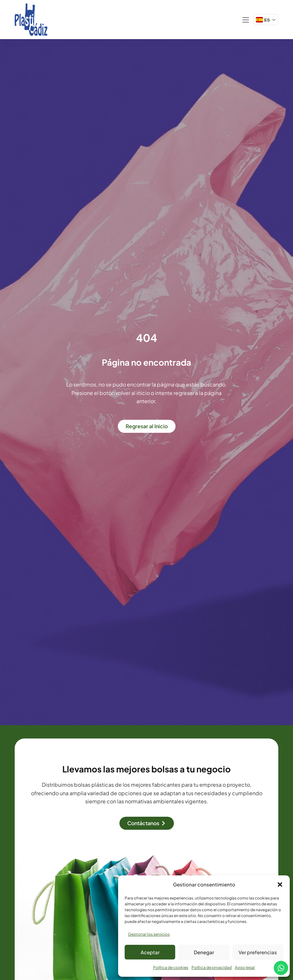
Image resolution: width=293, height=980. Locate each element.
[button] (280, 885)
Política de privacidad (212, 967)
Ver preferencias (258, 952)
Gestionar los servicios (149, 934)
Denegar (204, 952)
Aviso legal (245, 967)
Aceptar (150, 952)
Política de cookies (171, 967)
